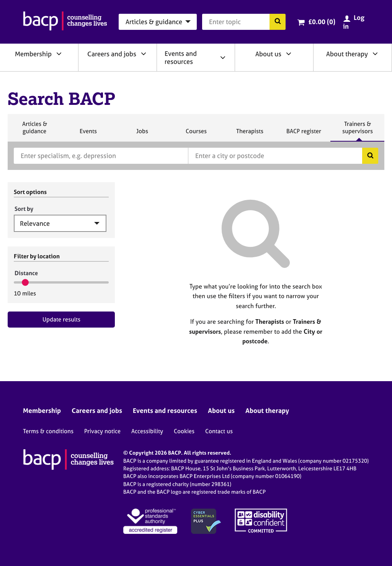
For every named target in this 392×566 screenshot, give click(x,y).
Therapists (250, 134)
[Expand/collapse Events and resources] (223, 57)
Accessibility (147, 431)
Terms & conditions (48, 431)
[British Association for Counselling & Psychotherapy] (65, 22)
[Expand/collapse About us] (289, 54)
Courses (196, 134)
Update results (61, 319)
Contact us (219, 431)
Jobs (142, 134)
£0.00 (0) (322, 22)
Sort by (24, 209)
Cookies (184, 431)
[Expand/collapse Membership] (59, 54)
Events (88, 134)
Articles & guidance (34, 131)
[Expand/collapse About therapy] (375, 54)
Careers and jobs (112, 54)
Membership (33, 54)
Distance (26, 273)
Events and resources (181, 57)
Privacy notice (102, 431)
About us (268, 54)
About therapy (347, 54)
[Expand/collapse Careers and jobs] (144, 54)
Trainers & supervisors (358, 131)
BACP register (304, 134)
